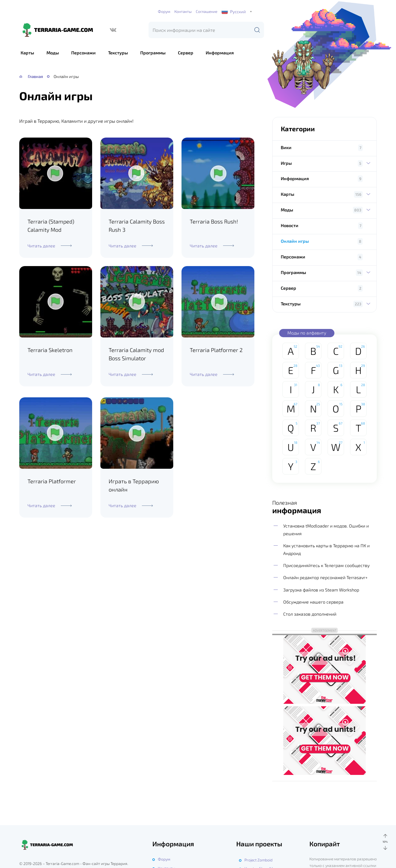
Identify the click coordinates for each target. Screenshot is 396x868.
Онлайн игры (295, 241)
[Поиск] (257, 30)
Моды (53, 53)
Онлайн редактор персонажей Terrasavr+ (325, 577)
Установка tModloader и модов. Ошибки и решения (326, 530)
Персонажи (83, 53)
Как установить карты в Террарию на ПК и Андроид (326, 549)
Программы (153, 53)
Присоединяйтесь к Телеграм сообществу (326, 565)
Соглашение (207, 11)
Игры (324, 163)
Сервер (186, 53)
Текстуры (118, 53)
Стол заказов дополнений (310, 614)
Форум (164, 11)
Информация (220, 53)
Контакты (183, 11)
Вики (286, 147)
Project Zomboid (258, 860)
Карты (27, 53)
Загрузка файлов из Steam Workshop (321, 590)
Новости (290, 225)
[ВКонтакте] (113, 30)
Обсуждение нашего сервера (313, 602)
